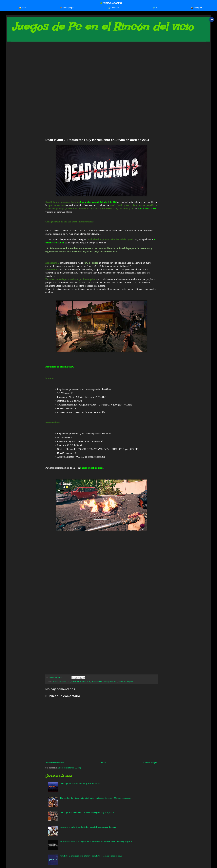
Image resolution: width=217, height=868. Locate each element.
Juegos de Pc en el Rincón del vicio (102, 27)
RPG (116, 681)
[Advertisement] (96, 66)
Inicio (104, 763)
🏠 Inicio (23, 8)
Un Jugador (129, 681)
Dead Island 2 (83, 681)
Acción (55, 681)
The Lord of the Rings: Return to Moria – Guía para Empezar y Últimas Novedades (95, 798)
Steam (121, 681)
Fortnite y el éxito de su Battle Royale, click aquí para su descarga (88, 827)
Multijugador (108, 681)
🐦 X (155, 8)
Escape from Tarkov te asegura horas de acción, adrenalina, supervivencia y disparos (96, 841)
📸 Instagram (197, 8)
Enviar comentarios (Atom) (69, 768)
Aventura (62, 681)
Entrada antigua (150, 763)
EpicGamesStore (95, 681)
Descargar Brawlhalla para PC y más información (81, 783)
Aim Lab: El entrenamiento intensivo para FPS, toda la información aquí (91, 856)
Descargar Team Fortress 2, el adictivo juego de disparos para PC (88, 812)
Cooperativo (72, 681)
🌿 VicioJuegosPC (111, 3)
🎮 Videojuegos (67, 8)
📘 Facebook (113, 8)
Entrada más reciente (55, 763)
